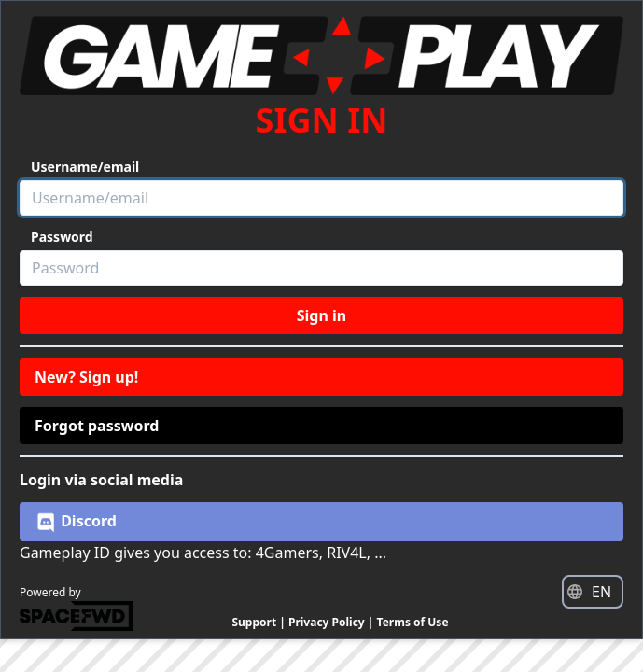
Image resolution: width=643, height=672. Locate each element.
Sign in (321, 315)
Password (62, 237)
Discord (76, 522)
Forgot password (97, 426)
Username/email (85, 167)
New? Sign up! (86, 377)
